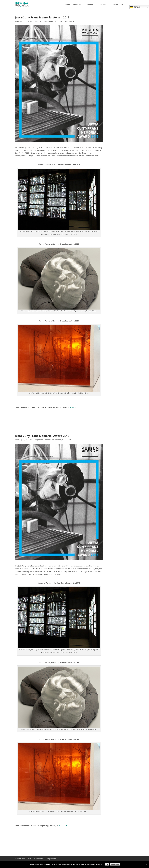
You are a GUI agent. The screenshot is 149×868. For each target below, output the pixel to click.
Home (68, 5)
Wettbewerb (69, 21)
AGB (30, 859)
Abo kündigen (103, 5)
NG (19, 21)
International (49, 21)
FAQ (123, 5)
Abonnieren (78, 5)
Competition (38, 440)
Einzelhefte (90, 5)
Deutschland (38, 21)
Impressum (52, 859)
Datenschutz (39, 859)
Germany (47, 440)
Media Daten (20, 859)
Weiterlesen (115, 864)
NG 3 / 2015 (59, 21)
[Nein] (146, 865)
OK (107, 864)
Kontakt (115, 5)
